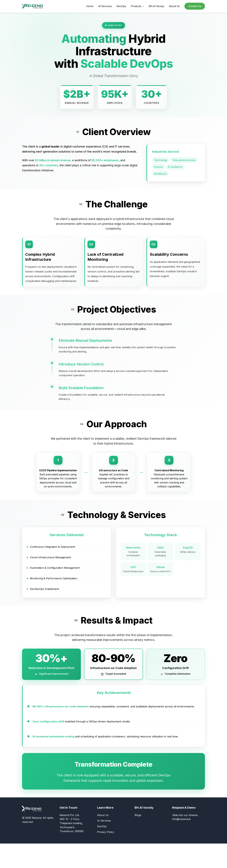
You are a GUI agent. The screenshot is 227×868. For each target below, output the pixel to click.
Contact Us (195, 6)
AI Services (105, 6)
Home (90, 6)
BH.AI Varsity (156, 6)
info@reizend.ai (181, 844)
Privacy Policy (106, 856)
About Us (174, 6)
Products (137, 6)
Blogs (138, 840)
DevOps (121, 6)
